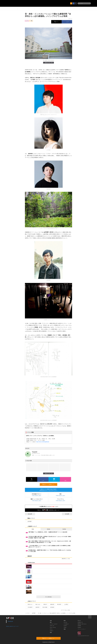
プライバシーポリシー (82, 629)
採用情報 (79, 626)
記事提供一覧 (80, 622)
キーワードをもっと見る (66, 610)
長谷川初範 (44, 607)
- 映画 (51, 633)
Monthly (64, 529)
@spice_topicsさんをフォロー (12, 626)
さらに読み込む (52, 597)
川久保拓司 (29, 607)
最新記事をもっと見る (66, 559)
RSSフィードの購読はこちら (49, 484)
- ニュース (65, 622)
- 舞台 (51, 622)
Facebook (10, 621)
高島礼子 (45, 604)
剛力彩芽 (59, 604)
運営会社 (79, 621)
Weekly (48, 529)
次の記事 (68, 514)
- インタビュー (66, 624)
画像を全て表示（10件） (48, 63)
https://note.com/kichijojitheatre (43, 442)
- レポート (65, 626)
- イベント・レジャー (53, 624)
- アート (51, 629)
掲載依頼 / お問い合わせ (82, 624)
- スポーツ (51, 631)
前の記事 (29, 514)
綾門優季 (29, 521)
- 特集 (64, 629)
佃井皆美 (37, 607)
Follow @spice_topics (37, 496)
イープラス (27, 613)
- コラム (65, 627)
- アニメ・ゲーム (53, 627)
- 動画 (64, 621)
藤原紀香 (52, 604)
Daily (33, 529)
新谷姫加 (52, 607)
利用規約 (79, 627)
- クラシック (52, 626)
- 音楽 (51, 621)
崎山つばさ (37, 604)
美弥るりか (29, 604)
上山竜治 (66, 604)
